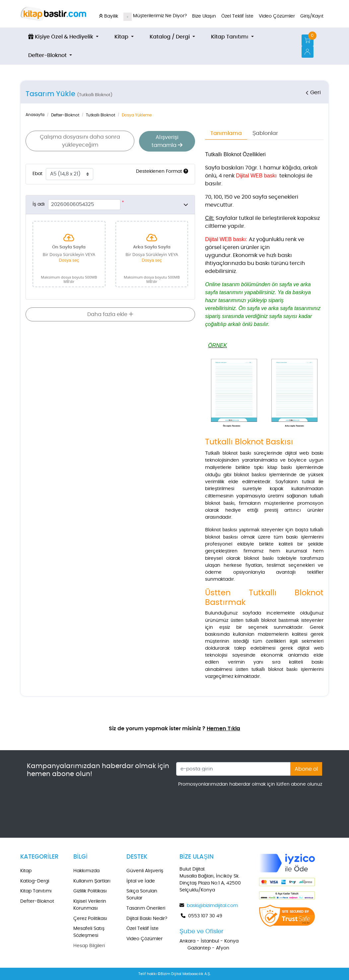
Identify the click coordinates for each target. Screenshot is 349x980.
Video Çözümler (144, 939)
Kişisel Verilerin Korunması (90, 905)
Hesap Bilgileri (89, 946)
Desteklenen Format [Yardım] (162, 171)
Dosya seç (69, 260)
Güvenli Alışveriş (145, 871)
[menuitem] (63, 37)
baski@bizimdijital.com (212, 906)
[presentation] (272, 806)
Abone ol (306, 769)
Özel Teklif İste (142, 929)
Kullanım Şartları (92, 881)
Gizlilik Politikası (90, 891)
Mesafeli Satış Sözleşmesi (89, 932)
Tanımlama (226, 133)
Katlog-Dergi (35, 881)
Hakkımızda (86, 871)
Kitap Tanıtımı (36, 891)
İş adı (39, 204)
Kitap (26, 871)
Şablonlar (265, 133)
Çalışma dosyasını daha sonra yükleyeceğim (80, 141)
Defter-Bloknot (37, 901)
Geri (313, 93)
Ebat (37, 173)
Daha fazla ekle (110, 314)
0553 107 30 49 (205, 916)
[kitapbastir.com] (53, 14)
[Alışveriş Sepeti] (308, 40)
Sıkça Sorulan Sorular (142, 895)
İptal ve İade (141, 881)
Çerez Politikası (90, 919)
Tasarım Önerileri (146, 908)
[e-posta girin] (233, 769)
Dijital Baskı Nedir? (147, 919)
